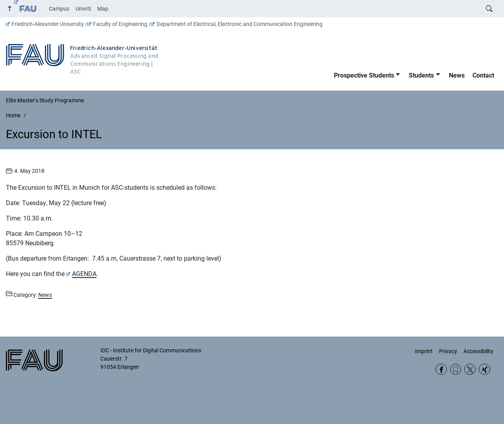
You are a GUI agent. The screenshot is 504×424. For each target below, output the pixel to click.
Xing (485, 369)
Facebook (441, 369)
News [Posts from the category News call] (45, 295)
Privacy (448, 351)
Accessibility (478, 351)
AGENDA (81, 274)
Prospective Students (364, 75)
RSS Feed (456, 369)
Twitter (470, 369)
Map (103, 9)
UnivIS (83, 9)
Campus (59, 9)
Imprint (424, 351)
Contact (483, 75)
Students (421, 75)
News (457, 75)
